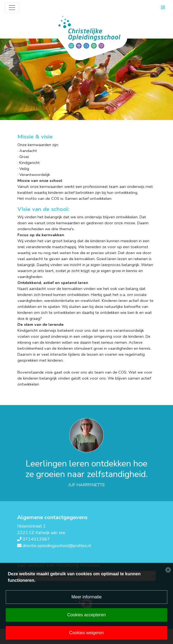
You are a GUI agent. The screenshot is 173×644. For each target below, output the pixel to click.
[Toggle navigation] (12, 8)
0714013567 (36, 539)
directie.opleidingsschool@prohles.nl (57, 546)
